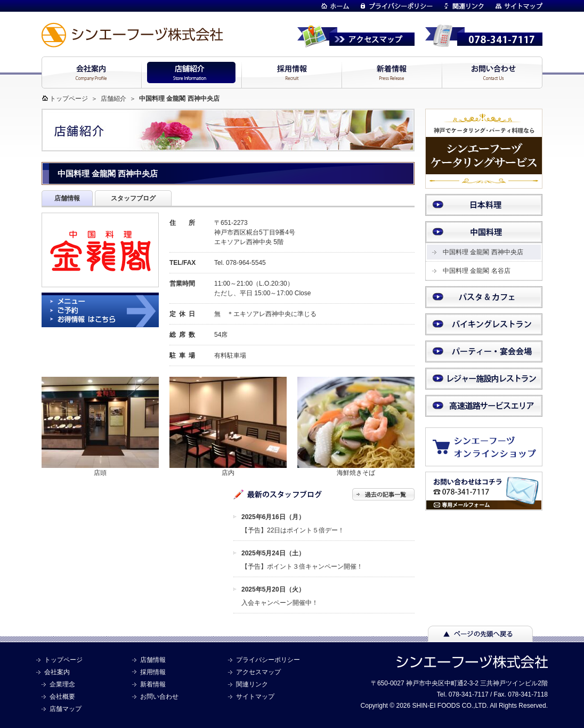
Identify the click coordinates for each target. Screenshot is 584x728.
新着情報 (153, 684)
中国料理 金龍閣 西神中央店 (483, 252)
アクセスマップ (258, 672)
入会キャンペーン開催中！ (280, 603)
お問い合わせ (159, 697)
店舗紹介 (113, 99)
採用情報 (153, 672)
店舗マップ (66, 709)
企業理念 (62, 684)
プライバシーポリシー (268, 660)
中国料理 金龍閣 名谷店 (477, 271)
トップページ (69, 99)
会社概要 (62, 697)
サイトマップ (255, 697)
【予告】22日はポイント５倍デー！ (293, 530)
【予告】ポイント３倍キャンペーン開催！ (302, 567)
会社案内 (57, 672)
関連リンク (252, 684)
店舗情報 (153, 660)
